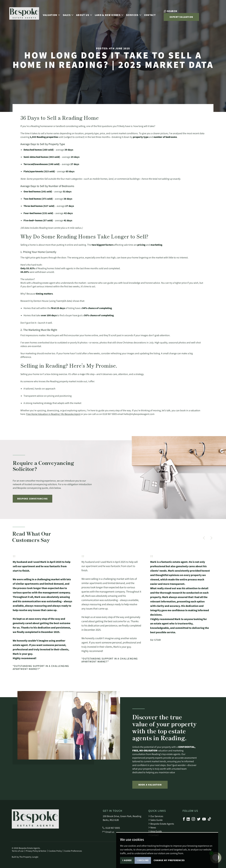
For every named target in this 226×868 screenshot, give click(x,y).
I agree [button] (127, 860)
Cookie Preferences (73, 851)
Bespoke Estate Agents (161, 824)
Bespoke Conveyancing (32, 499)
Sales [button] (67, 15)
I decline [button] (143, 860)
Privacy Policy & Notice (36, 851)
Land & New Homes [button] (108, 15)
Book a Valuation (150, 785)
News (152, 827)
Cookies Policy (55, 851)
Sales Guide (155, 820)
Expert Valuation (180, 17)
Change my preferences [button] (169, 860)
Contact (149, 15)
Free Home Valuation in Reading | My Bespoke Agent (53, 414)
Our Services (156, 816)
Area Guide (155, 831)
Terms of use (18, 851)
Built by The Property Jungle (25, 857)
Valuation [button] (51, 15)
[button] (204, 538)
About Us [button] (83, 15)
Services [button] (133, 15)
